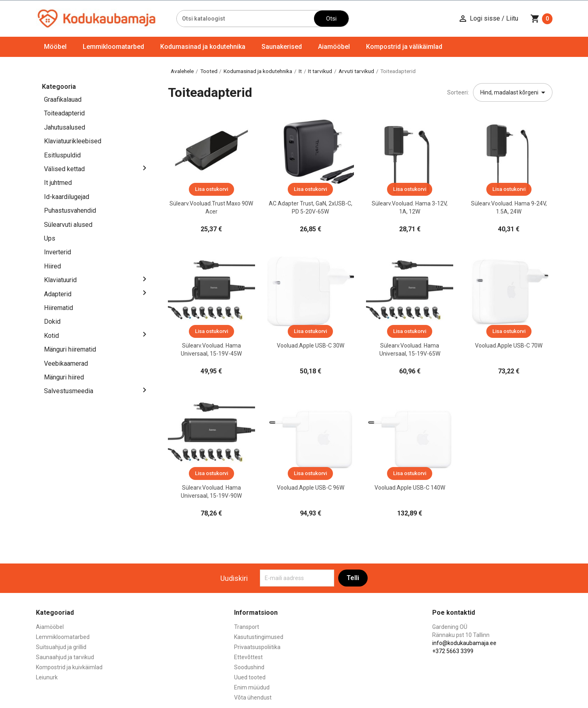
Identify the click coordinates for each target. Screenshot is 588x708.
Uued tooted (250, 677)
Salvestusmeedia (69, 391)
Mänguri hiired (64, 377)
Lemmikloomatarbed (113, 47)
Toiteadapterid (64, 113)
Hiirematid (59, 308)
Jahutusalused (65, 127)
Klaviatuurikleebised (73, 141)
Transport (247, 627)
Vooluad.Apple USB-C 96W (311, 488)
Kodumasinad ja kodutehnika (203, 47)
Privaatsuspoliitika (257, 647)
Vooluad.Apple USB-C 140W (410, 488)
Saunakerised (282, 47)
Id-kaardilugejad (67, 197)
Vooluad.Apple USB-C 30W (311, 346)
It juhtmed (58, 183)
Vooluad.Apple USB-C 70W (509, 346)
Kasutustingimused (259, 637)
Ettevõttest (248, 657)
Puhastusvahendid (70, 211)
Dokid (52, 322)
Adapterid (58, 294)
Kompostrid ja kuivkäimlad (69, 667)
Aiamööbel (334, 47)
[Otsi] (246, 19)
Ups (50, 238)
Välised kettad (64, 169)
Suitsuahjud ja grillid (61, 647)
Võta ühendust (253, 698)
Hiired (52, 266)
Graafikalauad (63, 99)
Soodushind (249, 667)
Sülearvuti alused (68, 225)
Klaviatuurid (60, 280)
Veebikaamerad (66, 363)
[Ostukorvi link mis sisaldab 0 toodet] (541, 19)
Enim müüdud (252, 687)
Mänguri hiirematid (70, 349)
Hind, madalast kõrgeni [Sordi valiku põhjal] (514, 92)
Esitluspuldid (62, 155)
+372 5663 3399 (453, 651)
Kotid (51, 336)
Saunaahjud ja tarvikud (65, 657)
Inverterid (58, 252)
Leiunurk (47, 677)
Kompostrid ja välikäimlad (404, 47)
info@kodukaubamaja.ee (464, 643)
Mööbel (55, 47)
